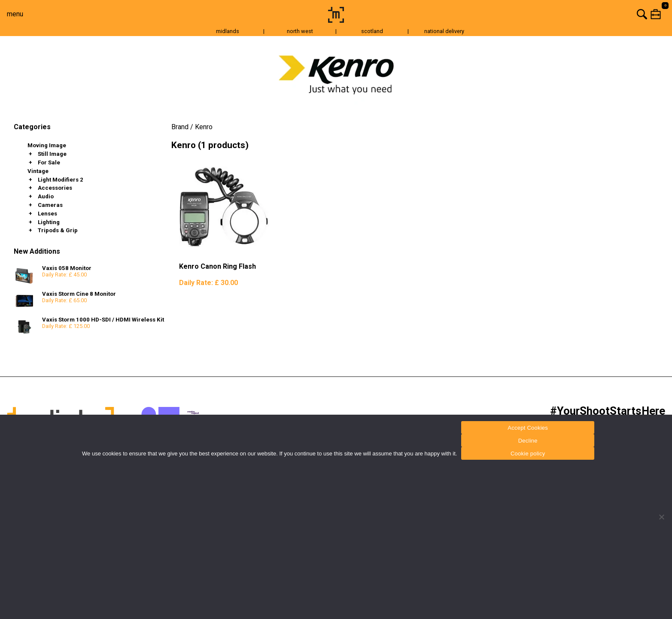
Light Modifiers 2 (61, 180)
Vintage (38, 171)
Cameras (50, 205)
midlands (228, 31)
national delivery (444, 31)
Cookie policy (528, 454)
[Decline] (661, 517)
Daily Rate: (208, 283)
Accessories (55, 188)
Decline (528, 441)
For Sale (49, 162)
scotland (372, 31)
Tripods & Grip (58, 230)
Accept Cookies (528, 428)
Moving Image (47, 145)
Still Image (52, 154)
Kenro (204, 127)
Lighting (49, 222)
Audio (46, 196)
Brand (180, 127)
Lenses (47, 214)
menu (15, 14)
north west (300, 31)
